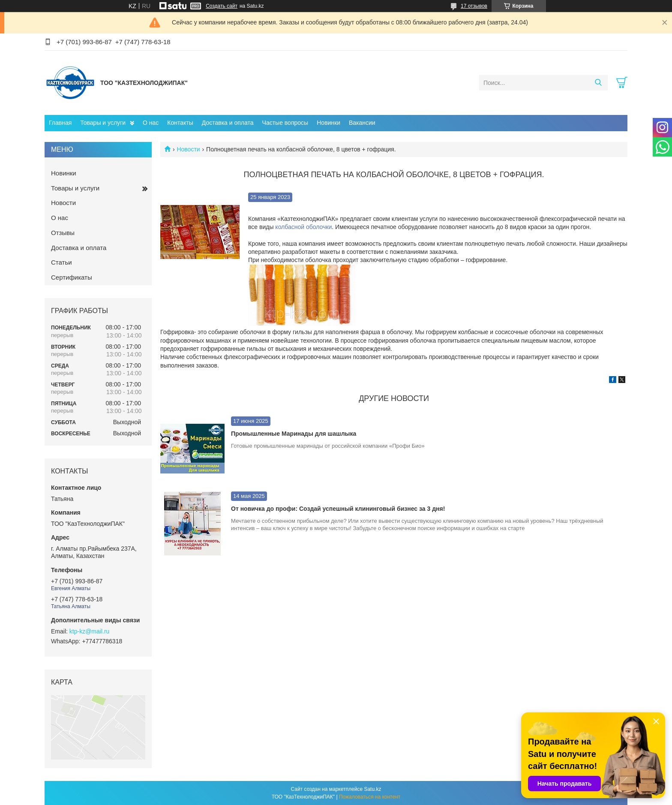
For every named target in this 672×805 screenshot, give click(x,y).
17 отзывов (474, 6)
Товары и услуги (103, 123)
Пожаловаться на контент (370, 797)
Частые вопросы (285, 123)
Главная (60, 123)
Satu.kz (372, 789)
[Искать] (598, 83)
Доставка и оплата (228, 123)
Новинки (328, 123)
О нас (151, 123)
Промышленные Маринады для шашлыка (294, 434)
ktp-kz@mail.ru (90, 631)
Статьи (61, 262)
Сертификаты (72, 277)
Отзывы (63, 233)
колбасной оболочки (303, 227)
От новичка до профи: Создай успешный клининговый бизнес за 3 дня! (338, 509)
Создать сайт (222, 6)
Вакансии (362, 123)
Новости (188, 149)
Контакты (180, 123)
